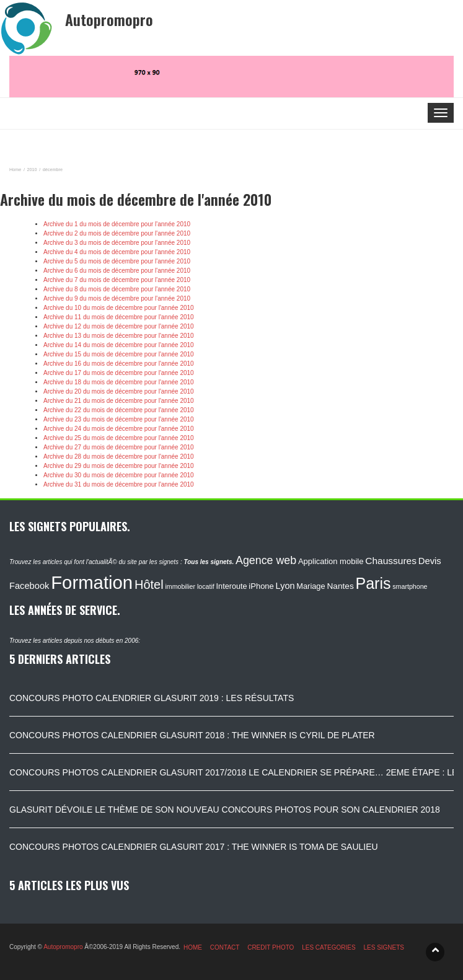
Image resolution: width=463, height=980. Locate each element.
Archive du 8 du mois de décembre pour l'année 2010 (117, 289)
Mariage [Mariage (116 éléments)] (311, 586)
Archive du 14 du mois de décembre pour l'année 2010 (119, 345)
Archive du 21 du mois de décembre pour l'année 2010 (119, 401)
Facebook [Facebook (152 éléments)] (29, 586)
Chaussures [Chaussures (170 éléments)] (391, 561)
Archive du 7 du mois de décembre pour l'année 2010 (117, 280)
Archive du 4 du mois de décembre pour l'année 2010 (117, 252)
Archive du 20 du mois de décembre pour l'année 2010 (119, 391)
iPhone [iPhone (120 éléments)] (261, 586)
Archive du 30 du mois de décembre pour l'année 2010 (119, 475)
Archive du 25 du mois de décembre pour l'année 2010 (119, 438)
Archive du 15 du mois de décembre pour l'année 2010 (119, 354)
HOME (193, 947)
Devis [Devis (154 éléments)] (430, 561)
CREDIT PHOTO (271, 947)
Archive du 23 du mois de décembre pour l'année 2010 (119, 419)
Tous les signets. (209, 562)
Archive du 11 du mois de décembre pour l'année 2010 (119, 317)
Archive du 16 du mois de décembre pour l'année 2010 (119, 364)
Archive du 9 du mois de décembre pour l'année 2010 (117, 298)
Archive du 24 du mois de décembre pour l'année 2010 (119, 429)
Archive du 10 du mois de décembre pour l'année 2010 (119, 308)
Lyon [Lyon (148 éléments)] (285, 586)
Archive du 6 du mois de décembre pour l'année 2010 (117, 271)
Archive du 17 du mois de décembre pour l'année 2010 (119, 373)
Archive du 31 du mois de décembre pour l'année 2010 (119, 484)
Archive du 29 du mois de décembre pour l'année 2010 (119, 466)
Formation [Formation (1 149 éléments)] (92, 582)
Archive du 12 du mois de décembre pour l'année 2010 (119, 326)
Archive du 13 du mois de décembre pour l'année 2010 (119, 336)
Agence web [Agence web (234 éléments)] (266, 560)
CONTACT (225, 947)
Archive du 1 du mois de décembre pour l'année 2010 (117, 224)
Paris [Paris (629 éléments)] (373, 583)
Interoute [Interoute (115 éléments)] (232, 586)
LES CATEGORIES (329, 947)
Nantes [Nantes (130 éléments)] (340, 586)
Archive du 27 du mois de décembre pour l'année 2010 (119, 447)
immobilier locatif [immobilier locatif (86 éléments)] (189, 586)
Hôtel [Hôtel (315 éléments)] (149, 585)
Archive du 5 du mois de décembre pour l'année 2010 (117, 261)
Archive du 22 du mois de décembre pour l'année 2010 (119, 410)
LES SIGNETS (384, 947)
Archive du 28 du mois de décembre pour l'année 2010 (119, 457)
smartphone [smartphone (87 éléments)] (410, 586)
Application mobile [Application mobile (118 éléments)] (331, 561)
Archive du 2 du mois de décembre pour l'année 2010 (117, 233)
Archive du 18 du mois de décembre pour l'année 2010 (119, 382)
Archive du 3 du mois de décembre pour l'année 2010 (117, 243)
